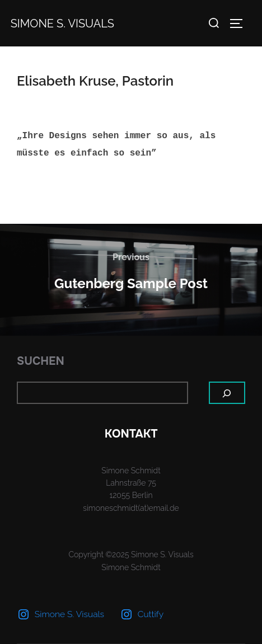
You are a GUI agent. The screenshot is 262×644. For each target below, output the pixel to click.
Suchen (41, 361)
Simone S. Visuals (62, 23)
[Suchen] (227, 393)
